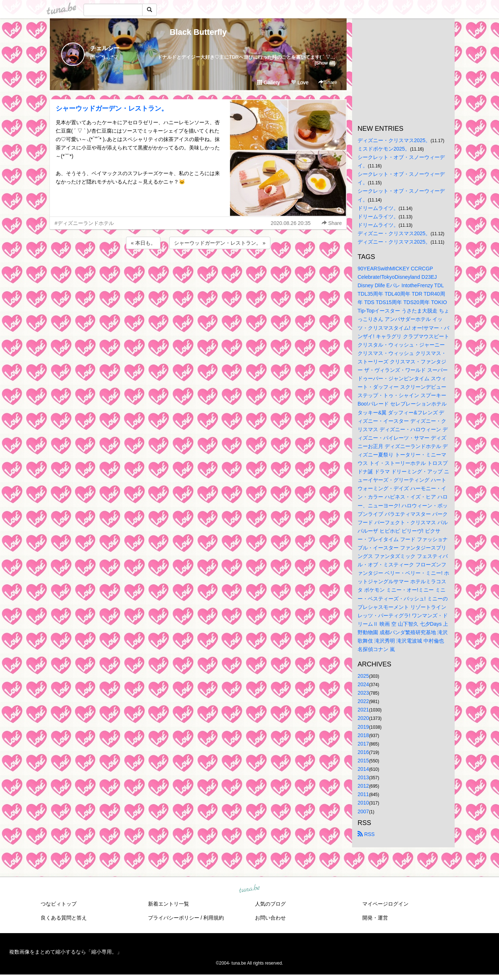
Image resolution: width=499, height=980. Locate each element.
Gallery (269, 82)
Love (300, 82)
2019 (363, 727)
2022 (363, 701)
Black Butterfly (198, 32)
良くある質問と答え (64, 918)
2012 (363, 786)
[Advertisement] (198, 270)
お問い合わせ (270, 918)
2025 (363, 676)
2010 (363, 803)
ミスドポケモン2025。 (384, 149)
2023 (363, 693)
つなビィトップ (59, 904)
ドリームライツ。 (378, 208)
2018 (363, 735)
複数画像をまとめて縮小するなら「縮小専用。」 (66, 952)
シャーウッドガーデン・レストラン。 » (220, 243)
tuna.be (249, 889)
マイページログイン (385, 904)
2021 (363, 710)
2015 (363, 761)
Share (328, 82)
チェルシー (105, 48)
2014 (363, 769)
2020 (363, 718)
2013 (363, 777)
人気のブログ (270, 904)
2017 (363, 744)
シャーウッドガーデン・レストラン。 (112, 108)
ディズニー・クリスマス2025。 (394, 140)
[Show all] (325, 63)
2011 (363, 794)
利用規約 (214, 918)
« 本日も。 (143, 243)
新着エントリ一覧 (169, 904)
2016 (363, 752)
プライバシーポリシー (174, 918)
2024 (363, 684)
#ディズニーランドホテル (84, 223)
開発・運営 (375, 918)
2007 (363, 811)
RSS (366, 834)
